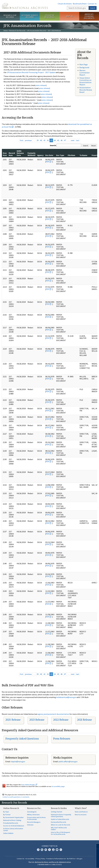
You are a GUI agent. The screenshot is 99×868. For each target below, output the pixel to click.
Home (6, 31)
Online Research (11, 808)
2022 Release (61, 720)
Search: (53, 145)
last (78, 140)
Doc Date (49, 155)
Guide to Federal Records (60, 819)
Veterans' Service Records (30, 16)
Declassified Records (59, 822)
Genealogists (32, 812)
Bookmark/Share (80, 4)
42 (48, 140)
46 (62, 140)
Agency (40, 155)
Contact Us (92, 4)
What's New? (81, 808)
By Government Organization (13, 817)
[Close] (96, 846)
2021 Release (84, 720)
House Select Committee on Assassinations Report (85, 81)
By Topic (6, 812)
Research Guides (59, 808)
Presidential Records (11, 823)
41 (44, 140)
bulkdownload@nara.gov (66, 697)
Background (84, 67)
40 (41, 140)
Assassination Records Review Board (86, 90)
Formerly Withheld (31, 154)
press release (41, 85)
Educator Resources (49, 16)
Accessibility (30, 859)
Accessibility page (58, 786)
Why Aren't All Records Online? (59, 829)
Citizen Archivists (65, 4)
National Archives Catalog (12, 820)
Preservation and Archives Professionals (36, 818)
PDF (48, 162)
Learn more (78, 864)
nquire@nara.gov (18, 761)
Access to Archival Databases (14, 826)
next (73, 140)
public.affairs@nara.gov (68, 761)
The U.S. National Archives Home (25, 6)
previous (28, 140)
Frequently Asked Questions (22, 739)
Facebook (38, 850)
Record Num (12, 154)
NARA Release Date (20, 153)
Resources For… (35, 808)
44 (55, 140)
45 (58, 140)
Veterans (30, 825)
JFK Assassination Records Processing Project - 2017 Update (31, 72)
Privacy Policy (40, 859)
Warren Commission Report (85, 73)
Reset (94, 146)
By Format (7, 815)
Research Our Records (10, 16)
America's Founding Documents (89, 16)
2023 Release (37, 720)
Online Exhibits (8, 833)
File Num (71, 155)
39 (38, 140)
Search (93, 8)
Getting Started (56, 812)
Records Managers (34, 822)
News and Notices (81, 812)
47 (65, 140)
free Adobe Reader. (29, 785)
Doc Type (60, 155)
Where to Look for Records (61, 825)
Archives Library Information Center (13, 829)
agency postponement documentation (54, 714)
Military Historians (33, 815)
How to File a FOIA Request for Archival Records (60, 833)
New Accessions (81, 815)
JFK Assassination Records (37, 31)
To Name (83, 155)
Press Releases (62, 739)
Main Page (84, 64)
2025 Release (13, 720)
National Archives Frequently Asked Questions (61, 816)
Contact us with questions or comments (16, 797)
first (22, 140)
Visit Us (69, 16)
